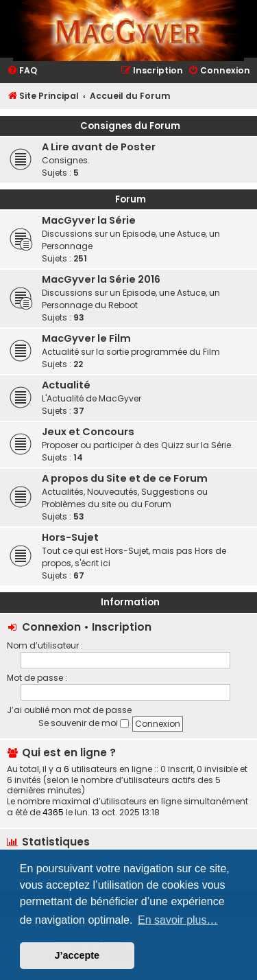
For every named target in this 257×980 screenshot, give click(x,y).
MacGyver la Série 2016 (101, 279)
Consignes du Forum (130, 126)
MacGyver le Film (86, 338)
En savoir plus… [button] (178, 920)
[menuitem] (22, 71)
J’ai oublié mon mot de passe (69, 710)
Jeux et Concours (88, 432)
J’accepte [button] (77, 955)
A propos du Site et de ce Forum (125, 478)
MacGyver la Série (89, 220)
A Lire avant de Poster (99, 147)
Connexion (51, 627)
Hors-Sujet (70, 537)
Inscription (122, 627)
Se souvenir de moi (84, 723)
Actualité (66, 385)
